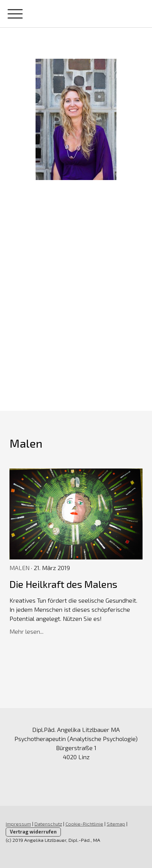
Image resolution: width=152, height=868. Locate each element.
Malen (19, 568)
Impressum (18, 824)
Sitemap (116, 824)
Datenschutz (48, 824)
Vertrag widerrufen (33, 832)
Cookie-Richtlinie (84, 824)
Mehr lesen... (26, 631)
